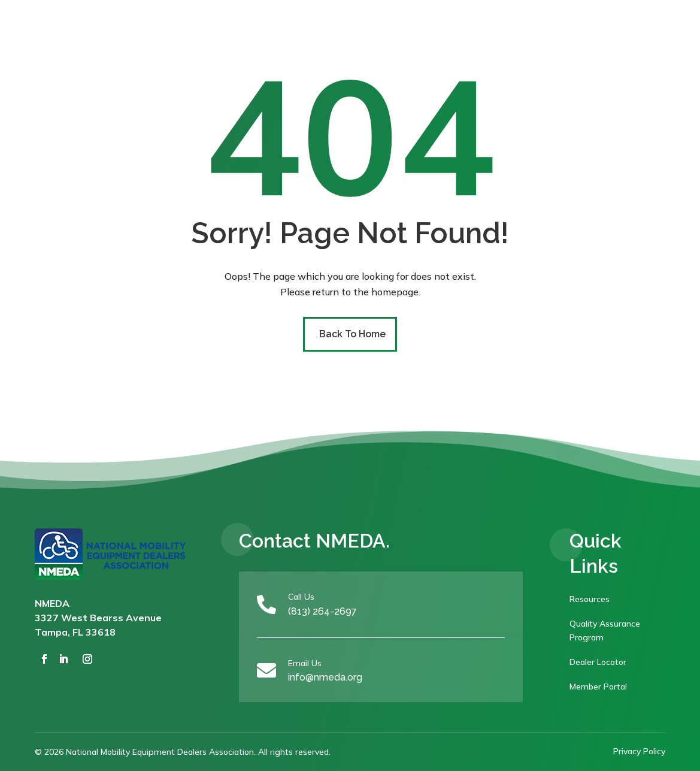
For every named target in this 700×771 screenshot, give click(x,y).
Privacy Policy (639, 751)
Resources (590, 599)
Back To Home (352, 334)
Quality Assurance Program (605, 631)
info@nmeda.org (325, 677)
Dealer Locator (598, 662)
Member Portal (598, 687)
